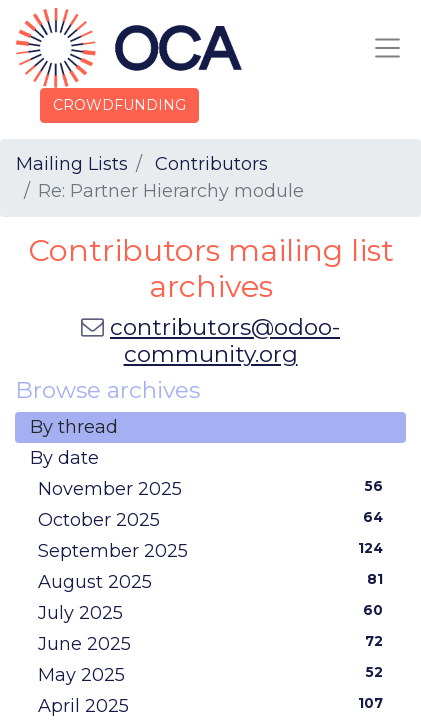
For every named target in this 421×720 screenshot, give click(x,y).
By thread (74, 427)
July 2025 (214, 612)
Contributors (211, 164)
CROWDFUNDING (119, 105)
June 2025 (214, 643)
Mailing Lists (72, 164)
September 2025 (214, 550)
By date (64, 458)
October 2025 (214, 519)
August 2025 (214, 581)
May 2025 (214, 674)
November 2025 (214, 488)
